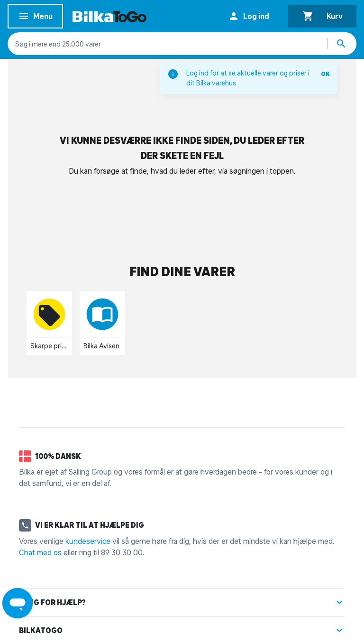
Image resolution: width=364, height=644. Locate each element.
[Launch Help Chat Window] (18, 603)
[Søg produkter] (342, 44)
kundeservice (88, 541)
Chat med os (40, 552)
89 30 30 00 (122, 552)
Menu (35, 18)
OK (325, 74)
